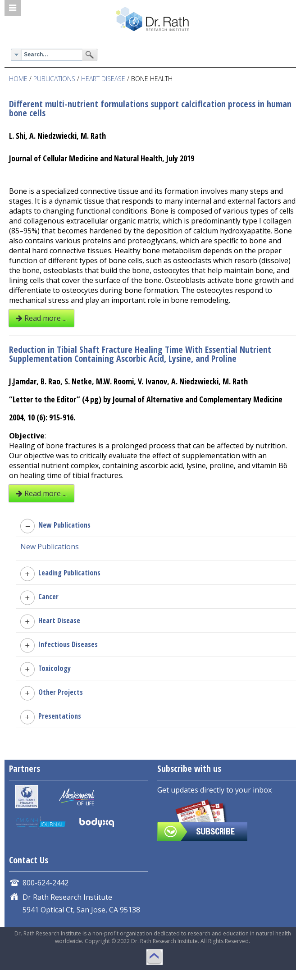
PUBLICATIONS (54, 79)
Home (18, 79)
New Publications (50, 547)
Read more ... (41, 318)
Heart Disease (103, 79)
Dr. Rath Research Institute (153, 21)
